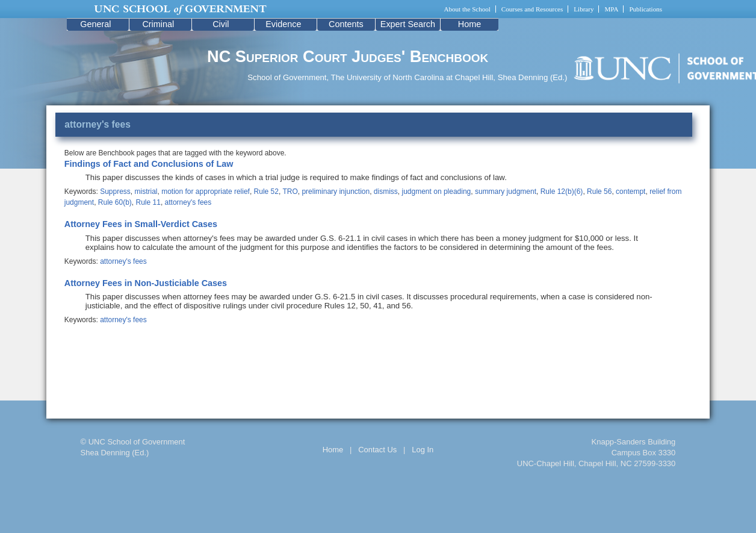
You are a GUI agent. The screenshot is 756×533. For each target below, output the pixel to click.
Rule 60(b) (115, 202)
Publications (646, 9)
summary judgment (506, 192)
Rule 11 (148, 202)
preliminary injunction (336, 192)
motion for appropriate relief (206, 192)
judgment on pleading (437, 192)
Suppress (115, 192)
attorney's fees (188, 202)
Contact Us (377, 450)
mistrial (146, 192)
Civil (221, 24)
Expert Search (408, 24)
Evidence (283, 24)
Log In (423, 450)
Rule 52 (266, 192)
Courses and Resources (532, 9)
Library (584, 9)
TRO (290, 192)
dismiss (386, 192)
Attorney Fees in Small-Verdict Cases (141, 224)
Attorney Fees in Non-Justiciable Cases (146, 283)
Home (469, 24)
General (95, 24)
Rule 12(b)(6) (562, 192)
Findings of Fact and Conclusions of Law (149, 164)
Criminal (158, 24)
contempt (631, 192)
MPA (611, 9)
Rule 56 (599, 192)
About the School (467, 9)
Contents (346, 24)
